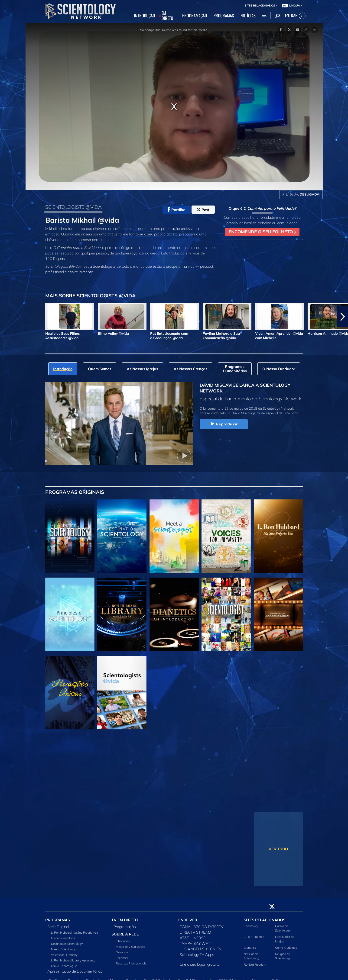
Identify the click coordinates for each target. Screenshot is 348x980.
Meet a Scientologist (64, 949)
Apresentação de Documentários (75, 971)
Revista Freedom (255, 964)
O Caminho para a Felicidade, (77, 247)
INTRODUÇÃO (145, 16)
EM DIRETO (167, 16)
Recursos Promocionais (131, 963)
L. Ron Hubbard (254, 937)
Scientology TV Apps (197, 954)
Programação (125, 927)
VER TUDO (278, 849)
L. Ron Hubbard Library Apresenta (73, 960)
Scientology (252, 926)
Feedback (122, 958)
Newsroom (123, 952)
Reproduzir (224, 424)
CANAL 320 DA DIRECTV (202, 927)
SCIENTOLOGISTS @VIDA (73, 207)
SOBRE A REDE (125, 934)
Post (203, 210)
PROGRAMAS (224, 16)
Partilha (177, 210)
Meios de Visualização (130, 947)
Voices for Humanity (64, 955)
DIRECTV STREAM (195, 932)
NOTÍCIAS (248, 16)
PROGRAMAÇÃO (195, 16)
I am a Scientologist (64, 966)
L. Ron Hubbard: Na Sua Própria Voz (75, 932)
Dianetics (250, 948)
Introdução (123, 941)
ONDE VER (187, 920)
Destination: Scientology (67, 944)
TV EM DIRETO (125, 920)
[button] (343, 317)
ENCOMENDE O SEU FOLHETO (262, 232)
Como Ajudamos (286, 948)
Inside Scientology (63, 938)
